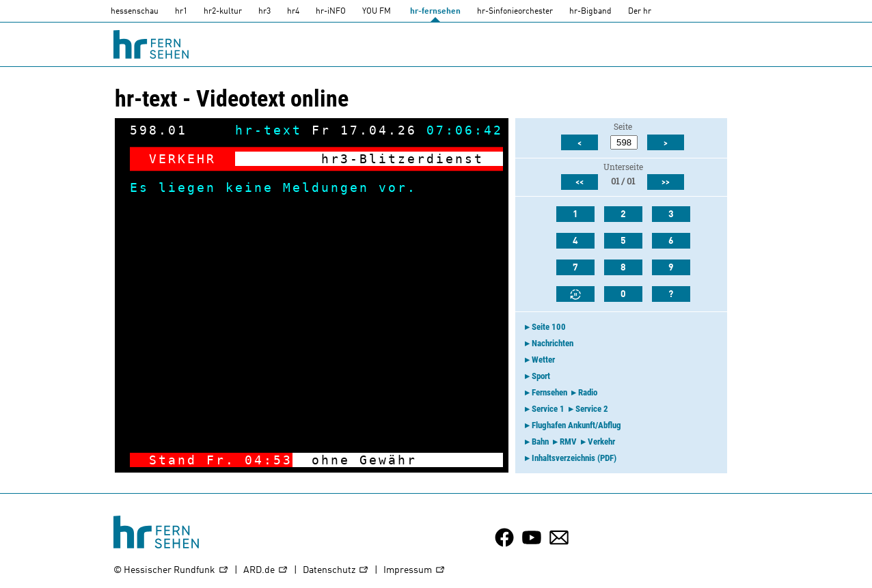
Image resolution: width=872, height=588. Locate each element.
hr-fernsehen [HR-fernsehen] (435, 12)
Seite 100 (549, 327)
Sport (541, 376)
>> (666, 182)
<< (580, 182)
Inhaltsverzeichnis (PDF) (574, 458)
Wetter (543, 360)
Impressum (414, 571)
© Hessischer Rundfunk (171, 571)
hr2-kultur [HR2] (223, 12)
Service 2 (592, 409)
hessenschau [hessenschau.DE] (135, 12)
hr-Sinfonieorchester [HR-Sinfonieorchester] (515, 12)
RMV (568, 442)
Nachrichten (553, 343)
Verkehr (601, 442)
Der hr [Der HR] (640, 12)
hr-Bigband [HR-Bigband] (590, 12)
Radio (588, 392)
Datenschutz (336, 571)
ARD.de (266, 571)
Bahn (540, 442)
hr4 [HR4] (293, 12)
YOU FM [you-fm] (377, 12)
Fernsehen (549, 392)
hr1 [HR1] (181, 12)
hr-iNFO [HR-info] (331, 12)
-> (484, 460)
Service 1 (548, 409)
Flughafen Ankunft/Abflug (576, 425)
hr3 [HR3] (264, 12)
